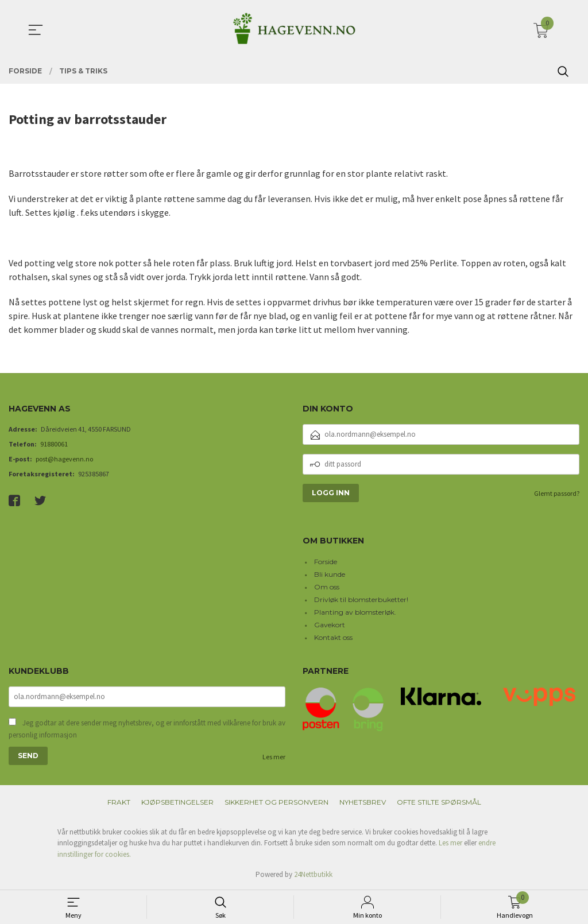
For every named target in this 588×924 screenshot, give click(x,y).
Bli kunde (330, 574)
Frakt (119, 802)
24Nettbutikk (313, 874)
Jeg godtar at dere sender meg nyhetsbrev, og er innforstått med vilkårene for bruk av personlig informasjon (147, 729)
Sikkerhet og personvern (276, 802)
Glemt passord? (557, 493)
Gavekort (330, 625)
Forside (326, 562)
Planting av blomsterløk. (355, 612)
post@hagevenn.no (64, 459)
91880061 (54, 444)
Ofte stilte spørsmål (439, 802)
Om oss (327, 587)
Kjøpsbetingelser (177, 802)
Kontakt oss (333, 637)
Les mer (274, 757)
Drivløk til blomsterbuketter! (361, 599)
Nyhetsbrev (363, 802)
